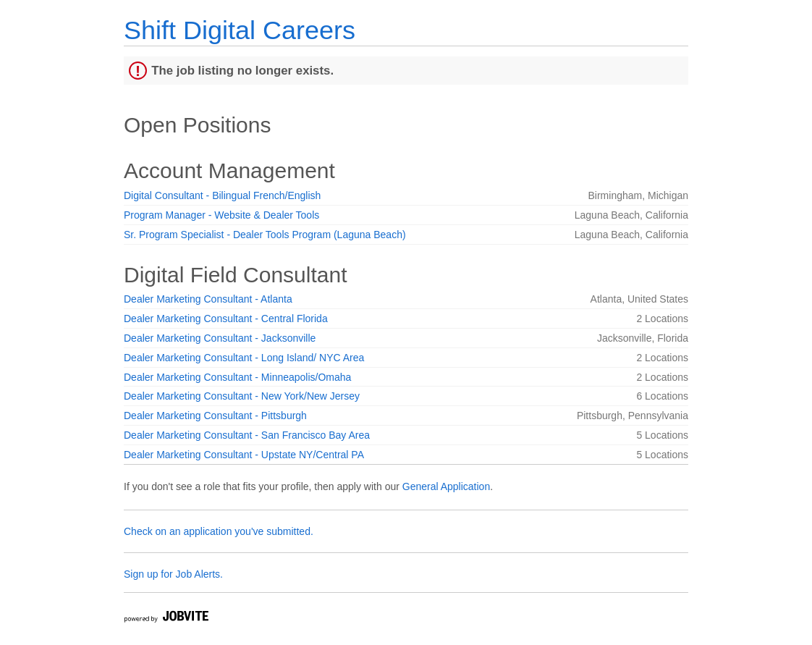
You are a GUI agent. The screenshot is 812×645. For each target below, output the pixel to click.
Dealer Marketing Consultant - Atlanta (208, 299)
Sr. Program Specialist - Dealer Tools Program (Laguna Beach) (265, 235)
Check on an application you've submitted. (219, 531)
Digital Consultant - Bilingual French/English (222, 195)
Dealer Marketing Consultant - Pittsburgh (215, 416)
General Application (446, 486)
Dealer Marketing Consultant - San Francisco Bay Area (247, 435)
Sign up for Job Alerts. (173, 574)
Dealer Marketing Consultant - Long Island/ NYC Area (244, 358)
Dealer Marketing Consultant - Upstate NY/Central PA (244, 455)
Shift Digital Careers (240, 30)
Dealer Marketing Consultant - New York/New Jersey (242, 396)
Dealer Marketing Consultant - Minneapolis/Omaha (237, 377)
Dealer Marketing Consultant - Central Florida (226, 319)
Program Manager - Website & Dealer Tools (221, 215)
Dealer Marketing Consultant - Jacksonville (220, 338)
